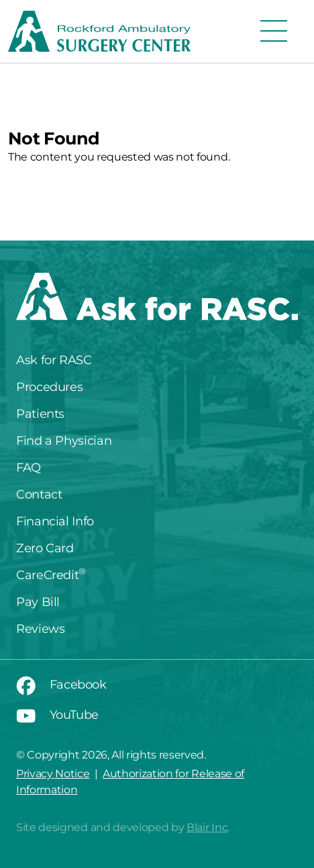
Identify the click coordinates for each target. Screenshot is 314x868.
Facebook (61, 685)
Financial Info (55, 521)
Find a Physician (64, 441)
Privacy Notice (53, 774)
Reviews (40, 629)
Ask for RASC (54, 360)
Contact (39, 494)
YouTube (57, 715)
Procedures (49, 387)
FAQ (29, 468)
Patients (40, 414)
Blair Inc (207, 827)
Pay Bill (38, 602)
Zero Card (45, 548)
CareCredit (51, 575)
